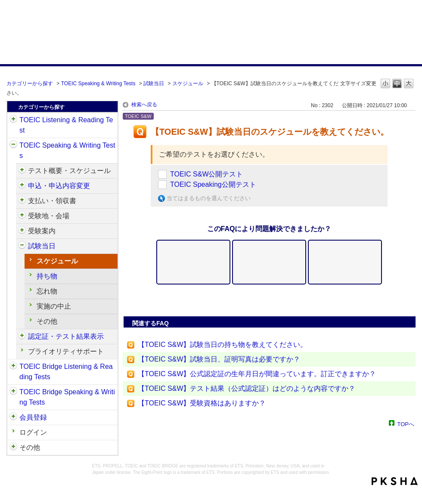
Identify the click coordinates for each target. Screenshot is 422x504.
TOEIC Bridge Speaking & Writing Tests (67, 397)
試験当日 (154, 83)
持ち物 (47, 276)
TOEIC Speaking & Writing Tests (98, 83)
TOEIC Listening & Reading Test (66, 125)
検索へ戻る (144, 105)
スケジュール (188, 83)
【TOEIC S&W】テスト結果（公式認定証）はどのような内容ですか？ (247, 388)
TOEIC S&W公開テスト (207, 174)
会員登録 (33, 417)
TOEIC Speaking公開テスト (213, 184)
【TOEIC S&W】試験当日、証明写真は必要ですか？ (219, 359)
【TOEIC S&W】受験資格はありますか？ (202, 403)
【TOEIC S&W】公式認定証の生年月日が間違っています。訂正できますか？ (257, 374)
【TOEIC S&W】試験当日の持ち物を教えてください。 (223, 345)
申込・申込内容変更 (59, 186)
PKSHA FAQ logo (395, 481)
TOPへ (406, 424)
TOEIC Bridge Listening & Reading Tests (66, 372)
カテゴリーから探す (30, 83)
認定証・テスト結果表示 (66, 336)
